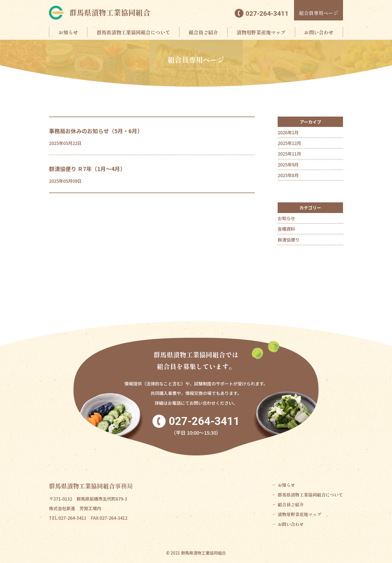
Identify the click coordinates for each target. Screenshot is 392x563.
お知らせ (68, 32)
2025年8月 (288, 175)
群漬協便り (289, 240)
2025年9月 (288, 165)
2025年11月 (289, 154)
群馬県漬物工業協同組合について (133, 32)
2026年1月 (288, 132)
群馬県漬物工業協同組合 (110, 12)
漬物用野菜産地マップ (261, 32)
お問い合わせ (319, 32)
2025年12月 (289, 143)
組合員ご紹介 (203, 32)
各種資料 (286, 229)
